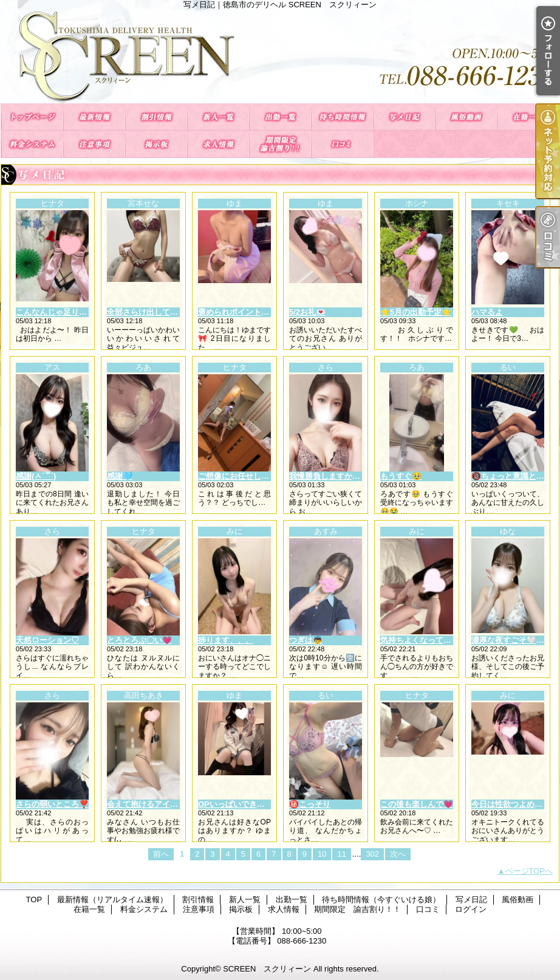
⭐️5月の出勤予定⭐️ (416, 312)
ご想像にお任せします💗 (242, 476)
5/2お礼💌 (307, 312)
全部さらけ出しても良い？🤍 (159, 312)
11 (341, 854)
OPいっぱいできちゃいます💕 (252, 804)
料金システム (32, 144)
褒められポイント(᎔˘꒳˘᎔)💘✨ (252, 312)
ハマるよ (487, 312)
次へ (398, 854)
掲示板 (156, 144)
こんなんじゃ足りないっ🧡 (64, 312)
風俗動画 (466, 117)
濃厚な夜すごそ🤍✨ (509, 640)
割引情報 (156, 117)
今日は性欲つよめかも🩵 (516, 804)
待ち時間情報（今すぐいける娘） (342, 117)
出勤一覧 (280, 117)
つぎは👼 (306, 640)
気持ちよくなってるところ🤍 (432, 640)
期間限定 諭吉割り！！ (280, 144)
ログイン (471, 909)
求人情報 (218, 144)
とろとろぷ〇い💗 (139, 640)
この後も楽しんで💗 (417, 804)
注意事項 (94, 144)
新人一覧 (218, 117)
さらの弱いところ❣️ (52, 804)
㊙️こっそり (310, 804)
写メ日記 (404, 117)
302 (372, 854)
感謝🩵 (120, 476)
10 (322, 854)
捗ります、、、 (226, 640)
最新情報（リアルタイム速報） (94, 117)
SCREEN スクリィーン (267, 969)
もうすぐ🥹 (401, 476)
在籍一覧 (528, 117)
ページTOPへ (529, 871)
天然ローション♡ (47, 640)
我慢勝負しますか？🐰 (330, 476)
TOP (32, 117)
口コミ (342, 144)
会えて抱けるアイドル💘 (151, 804)
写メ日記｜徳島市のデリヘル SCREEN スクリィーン (280, 56)
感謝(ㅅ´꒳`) (36, 476)
